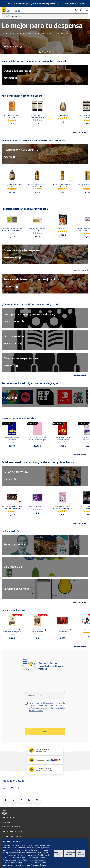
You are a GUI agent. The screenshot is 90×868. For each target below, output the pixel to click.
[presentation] (45, 721)
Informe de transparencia (12, 836)
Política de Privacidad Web (12, 832)
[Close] (87, 2)
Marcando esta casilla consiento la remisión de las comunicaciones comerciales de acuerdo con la (47, 707)
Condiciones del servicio (11, 827)
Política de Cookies (38, 865)
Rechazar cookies (58, 853)
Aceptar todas (81, 853)
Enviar (45, 732)
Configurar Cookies (70, 853)
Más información (81, 132)
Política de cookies (9, 817)
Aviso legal (6, 822)
